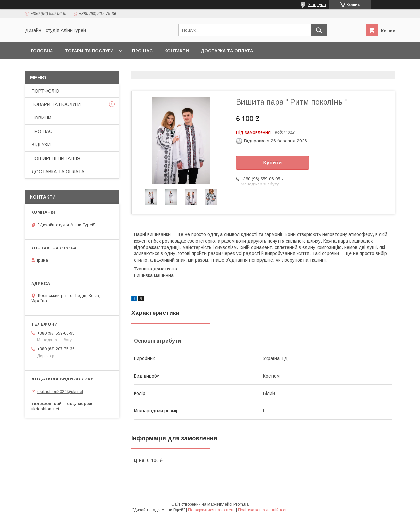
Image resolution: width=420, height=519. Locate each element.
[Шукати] (319, 30)
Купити (273, 163)
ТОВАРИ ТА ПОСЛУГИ (89, 51)
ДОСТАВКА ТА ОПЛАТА (227, 51)
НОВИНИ (41, 118)
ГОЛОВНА (42, 51)
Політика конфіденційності (263, 510)
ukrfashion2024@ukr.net (60, 391)
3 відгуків (317, 5)
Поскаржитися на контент (211, 510)
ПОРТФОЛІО (45, 91)
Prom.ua (241, 504)
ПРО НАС (142, 51)
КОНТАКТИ (177, 51)
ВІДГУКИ (41, 145)
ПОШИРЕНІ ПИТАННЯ (56, 158)
